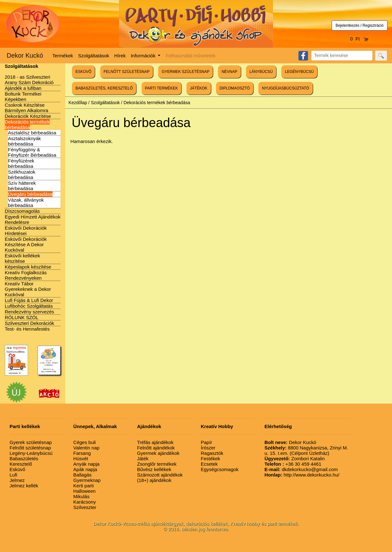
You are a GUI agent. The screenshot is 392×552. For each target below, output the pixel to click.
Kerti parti (83, 486)
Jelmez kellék (24, 486)
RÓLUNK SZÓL (22, 317)
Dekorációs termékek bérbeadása (27, 125)
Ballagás (82, 475)
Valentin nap (86, 448)
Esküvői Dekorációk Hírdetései (26, 231)
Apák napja (85, 469)
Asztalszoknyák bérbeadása (24, 141)
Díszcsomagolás (22, 211)
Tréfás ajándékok (155, 442)
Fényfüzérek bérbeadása (21, 163)
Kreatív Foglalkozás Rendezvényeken (26, 275)
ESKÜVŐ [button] (83, 72)
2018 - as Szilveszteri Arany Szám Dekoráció (29, 80)
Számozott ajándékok (160, 475)
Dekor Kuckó (25, 55)
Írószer (208, 448)
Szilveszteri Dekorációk (29, 323)
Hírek (120, 56)
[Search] (342, 56)
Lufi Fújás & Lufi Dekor (29, 300)
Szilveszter (85, 507)
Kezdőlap (78, 103)
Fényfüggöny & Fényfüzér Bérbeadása (32, 152)
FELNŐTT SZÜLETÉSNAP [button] (127, 72)
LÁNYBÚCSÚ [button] (261, 72)
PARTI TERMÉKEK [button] (161, 88)
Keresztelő (21, 464)
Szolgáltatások (94, 56)
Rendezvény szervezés (29, 312)
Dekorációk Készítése (28, 116)
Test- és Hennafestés (27, 329)
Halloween (84, 491)
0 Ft (360, 39)
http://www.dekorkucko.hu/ (302, 475)
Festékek (210, 459)
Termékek (63, 56)
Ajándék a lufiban (23, 88)
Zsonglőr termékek (157, 464)
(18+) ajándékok (154, 480)
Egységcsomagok (220, 469)
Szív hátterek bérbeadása (22, 186)
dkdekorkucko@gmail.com (301, 469)
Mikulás (81, 496)
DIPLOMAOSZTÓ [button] (235, 88)
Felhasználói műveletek (190, 56)
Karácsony (84, 502)
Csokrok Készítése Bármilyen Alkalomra (27, 108)
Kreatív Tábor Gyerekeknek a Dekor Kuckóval (28, 289)
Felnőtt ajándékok (156, 448)
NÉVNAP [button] (229, 72)
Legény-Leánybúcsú (31, 453)
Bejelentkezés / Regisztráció (360, 25)
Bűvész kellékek (154, 469)
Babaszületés (24, 459)
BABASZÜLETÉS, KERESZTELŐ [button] (104, 88)
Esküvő (17, 469)
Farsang (82, 453)
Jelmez (17, 480)
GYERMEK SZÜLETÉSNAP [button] (185, 72)
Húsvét (81, 459)
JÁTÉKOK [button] (199, 88)
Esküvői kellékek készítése (22, 258)
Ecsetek (209, 464)
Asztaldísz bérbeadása (32, 133)
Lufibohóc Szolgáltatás (29, 306)
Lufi (13, 475)
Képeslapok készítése (28, 267)
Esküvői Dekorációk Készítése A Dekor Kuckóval (26, 244)
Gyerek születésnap (31, 442)
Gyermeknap (87, 480)
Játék (143, 459)
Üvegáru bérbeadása (30, 194)
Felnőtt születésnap (30, 448)
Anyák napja (86, 464)
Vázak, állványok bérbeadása (26, 203)
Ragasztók (212, 453)
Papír (206, 442)
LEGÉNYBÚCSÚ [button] (299, 72)
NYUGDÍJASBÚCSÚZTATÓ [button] (285, 88)
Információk (144, 56)
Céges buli (84, 442)
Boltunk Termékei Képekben (23, 97)
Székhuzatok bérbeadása (22, 175)
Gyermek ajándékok (158, 453)
